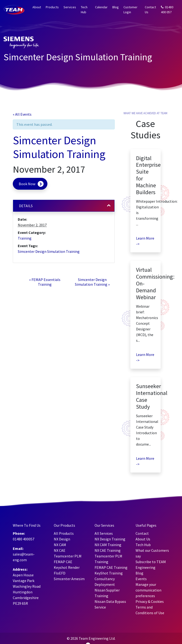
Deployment (105, 584)
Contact (142, 533)
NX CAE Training (108, 550)
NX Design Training (110, 539)
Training (25, 238)
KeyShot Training (109, 573)
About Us (143, 539)
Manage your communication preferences (148, 590)
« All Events (22, 114)
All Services (104, 533)
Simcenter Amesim (69, 579)
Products (52, 7)
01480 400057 (24, 539)
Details (26, 206)
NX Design (62, 539)
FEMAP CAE (63, 562)
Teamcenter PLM (68, 556)
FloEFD (60, 573)
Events (141, 579)
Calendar (101, 7)
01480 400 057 (167, 10)
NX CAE (60, 550)
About (37, 7)
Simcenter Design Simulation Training (49, 251)
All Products (64, 533)
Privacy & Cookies (150, 601)
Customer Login (130, 10)
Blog (116, 7)
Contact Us (150, 10)
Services (70, 7)
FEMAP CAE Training (111, 567)
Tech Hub (84, 10)
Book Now (27, 184)
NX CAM (60, 545)
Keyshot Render (67, 567)
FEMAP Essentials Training (45, 282)
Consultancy (105, 579)
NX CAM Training (108, 545)
